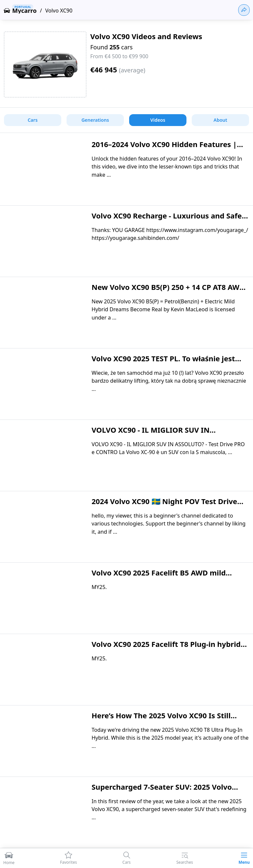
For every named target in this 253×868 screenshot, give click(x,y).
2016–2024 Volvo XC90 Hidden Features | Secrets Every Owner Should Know (164, 149)
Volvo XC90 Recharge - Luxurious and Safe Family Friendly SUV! (167, 220)
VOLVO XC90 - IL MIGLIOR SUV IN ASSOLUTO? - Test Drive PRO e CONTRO (161, 435)
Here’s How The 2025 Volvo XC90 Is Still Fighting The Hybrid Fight (161, 720)
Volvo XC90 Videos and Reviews (146, 36)
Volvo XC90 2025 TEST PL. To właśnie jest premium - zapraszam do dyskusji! (163, 363)
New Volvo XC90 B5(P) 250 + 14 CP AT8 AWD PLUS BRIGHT (168, 292)
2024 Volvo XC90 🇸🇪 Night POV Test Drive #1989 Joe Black (164, 506)
